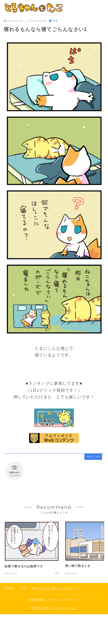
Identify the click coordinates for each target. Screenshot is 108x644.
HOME (9, 588)
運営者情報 (36, 600)
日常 (54, 21)
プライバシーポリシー (65, 600)
